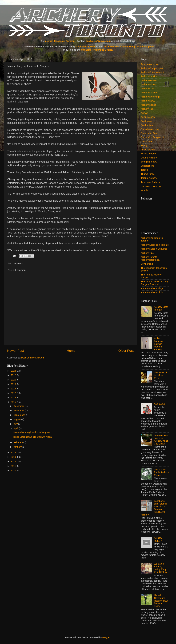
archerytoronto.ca (85, 47)
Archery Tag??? (158, 539)
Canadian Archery (150, 129)
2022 (14, 375)
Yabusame (160, 404)
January (18, 447)
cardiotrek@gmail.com (98, 41)
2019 (14, 384)
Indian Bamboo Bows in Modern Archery (158, 344)
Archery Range (148, 105)
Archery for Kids (149, 76)
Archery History (149, 84)
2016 (14, 398)
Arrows (144, 113)
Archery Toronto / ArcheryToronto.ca (150, 258)
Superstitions (147, 166)
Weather (145, 190)
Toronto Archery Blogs (152, 288)
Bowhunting (147, 125)
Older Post (126, 351)
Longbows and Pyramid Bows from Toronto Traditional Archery (154, 508)
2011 (14, 466)
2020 (14, 380)
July (16, 424)
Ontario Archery (149, 158)
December (19, 406)
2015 (14, 402)
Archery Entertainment (152, 72)
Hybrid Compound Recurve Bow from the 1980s (161, 601)
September (20, 415)
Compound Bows (150, 133)
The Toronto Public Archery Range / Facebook (155, 283)
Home (71, 351)
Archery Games (149, 80)
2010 (14, 471)
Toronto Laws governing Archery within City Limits (161, 440)
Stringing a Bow (149, 162)
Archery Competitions (152, 68)
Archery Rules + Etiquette (154, 249)
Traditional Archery (150, 182)
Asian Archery (148, 117)
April (16, 428)
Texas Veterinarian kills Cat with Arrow (32, 437)
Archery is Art (148, 89)
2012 (14, 461)
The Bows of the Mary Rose (160, 375)
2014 (14, 452)
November (19, 411)
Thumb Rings (148, 174)
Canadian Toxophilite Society (97, 50)
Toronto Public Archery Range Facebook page (128, 47)
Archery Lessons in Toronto (155, 245)
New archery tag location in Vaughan (32, 432)
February (19, 442)
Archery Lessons (149, 93)
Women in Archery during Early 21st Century (161, 568)
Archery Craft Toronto (161, 308)
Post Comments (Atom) (33, 358)
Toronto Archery (149, 178)
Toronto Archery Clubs (152, 292)
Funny (144, 145)
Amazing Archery (150, 64)
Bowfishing (146, 121)
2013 (14, 457)
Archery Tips (147, 253)
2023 (14, 371)
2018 (14, 389)
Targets (145, 170)
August (18, 419)
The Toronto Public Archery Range (161, 472)
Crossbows (146, 141)
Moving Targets (149, 154)
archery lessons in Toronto (60, 41)
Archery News (148, 101)
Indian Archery (148, 150)
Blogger (106, 637)
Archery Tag (147, 109)
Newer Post (16, 351)
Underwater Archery (151, 186)
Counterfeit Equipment (152, 137)
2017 (14, 393)
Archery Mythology (150, 97)
